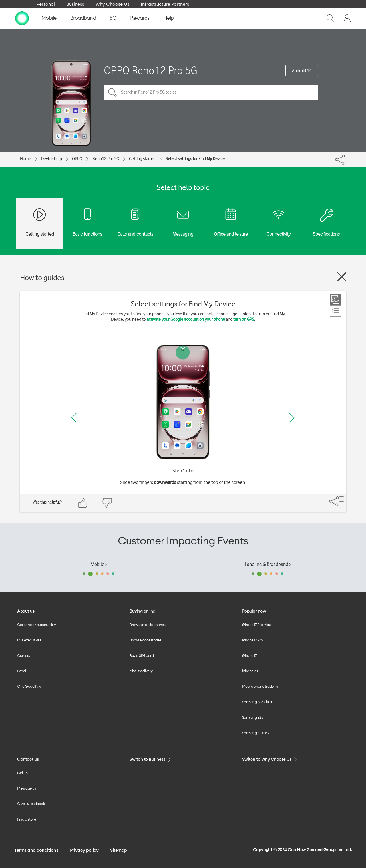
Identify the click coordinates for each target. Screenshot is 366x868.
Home (26, 159)
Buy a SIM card (142, 655)
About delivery (141, 671)
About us (26, 611)
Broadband (83, 18)
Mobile (49, 18)
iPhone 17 (249, 655)
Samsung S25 (253, 717)
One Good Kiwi (29, 686)
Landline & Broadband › (268, 564)
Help (169, 18)
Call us (22, 773)
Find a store (26, 819)
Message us (26, 788)
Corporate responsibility (36, 625)
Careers (24, 655)
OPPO (77, 159)
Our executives (29, 640)
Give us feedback (31, 804)
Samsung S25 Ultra (257, 702)
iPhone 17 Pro (253, 640)
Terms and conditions (36, 850)
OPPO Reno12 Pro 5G (151, 70)
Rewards (140, 18)
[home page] (22, 18)
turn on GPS (244, 319)
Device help (52, 159)
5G (113, 18)
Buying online (142, 611)
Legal (22, 671)
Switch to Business (151, 759)
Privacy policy (84, 850)
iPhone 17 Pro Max (257, 625)
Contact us (28, 759)
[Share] (345, 158)
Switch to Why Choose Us (270, 759)
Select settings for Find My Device (195, 159)
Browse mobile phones (147, 625)
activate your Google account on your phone (186, 319)
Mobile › (99, 564)
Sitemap (119, 850)
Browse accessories (145, 640)
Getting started (142, 159)
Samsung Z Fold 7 (256, 733)
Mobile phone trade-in (260, 686)
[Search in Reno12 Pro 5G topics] (211, 92)
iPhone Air (250, 671)
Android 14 (302, 71)
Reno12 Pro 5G (106, 159)
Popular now (254, 611)
